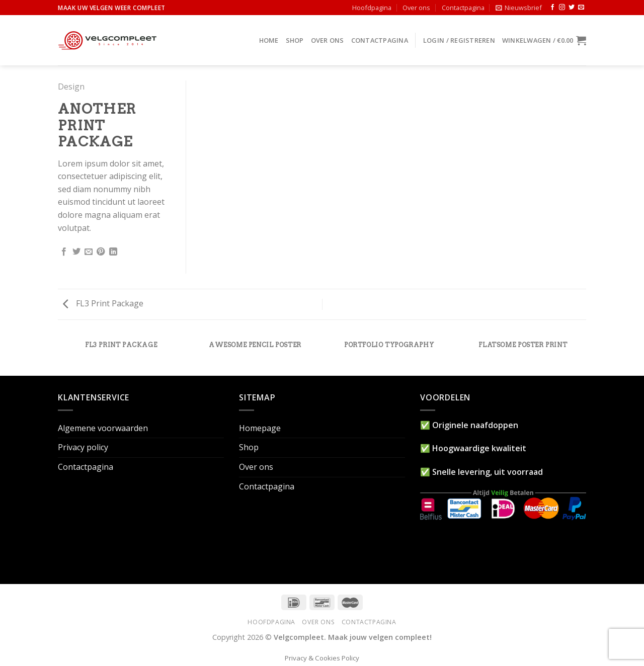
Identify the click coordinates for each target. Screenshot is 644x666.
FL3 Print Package (103, 303)
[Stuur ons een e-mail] (581, 8)
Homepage (260, 428)
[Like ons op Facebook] (552, 8)
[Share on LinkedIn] (113, 252)
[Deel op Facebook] (64, 252)
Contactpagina (463, 8)
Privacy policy (83, 447)
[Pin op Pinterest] (101, 252)
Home (269, 40)
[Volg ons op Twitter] (572, 8)
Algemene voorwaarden (103, 428)
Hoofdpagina (372, 8)
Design (71, 87)
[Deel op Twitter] (76, 252)
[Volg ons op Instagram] (562, 8)
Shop (295, 40)
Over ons (416, 8)
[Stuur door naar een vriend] (89, 252)
